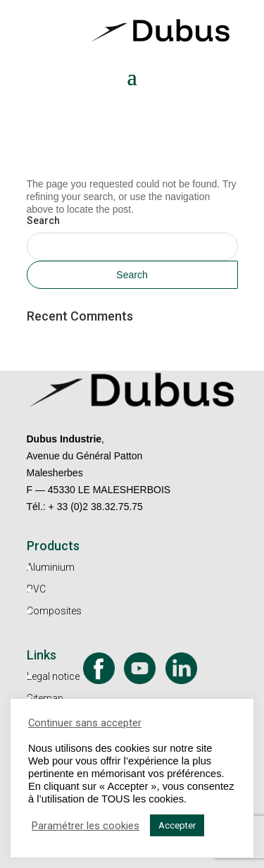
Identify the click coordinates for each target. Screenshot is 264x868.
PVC (36, 589)
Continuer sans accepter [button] (85, 723)
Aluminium (51, 567)
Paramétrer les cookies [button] (86, 826)
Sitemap (45, 698)
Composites (54, 611)
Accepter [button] (177, 825)
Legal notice (53, 676)
